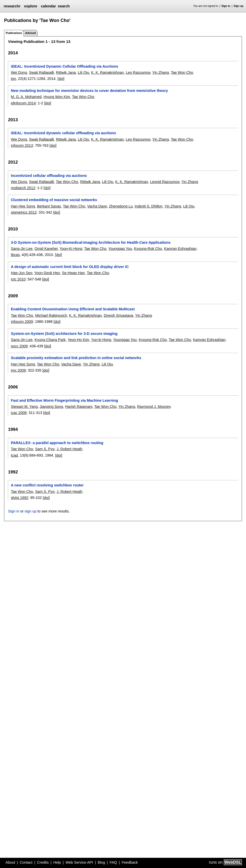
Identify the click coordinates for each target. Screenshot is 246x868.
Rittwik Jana (66, 72)
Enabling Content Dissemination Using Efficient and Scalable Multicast (73, 309)
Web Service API (79, 862)
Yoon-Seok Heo (47, 273)
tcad (14, 455)
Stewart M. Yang (24, 407)
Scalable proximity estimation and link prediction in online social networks (76, 358)
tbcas (15, 255)
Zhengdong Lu (121, 206)
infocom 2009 (22, 322)
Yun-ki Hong (101, 340)
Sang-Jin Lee (22, 249)
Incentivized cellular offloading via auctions (49, 176)
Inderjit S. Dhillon (149, 206)
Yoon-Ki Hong (71, 249)
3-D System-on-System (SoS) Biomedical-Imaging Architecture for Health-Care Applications (91, 242)
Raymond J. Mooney (154, 407)
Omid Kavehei (46, 249)
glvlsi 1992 (19, 498)
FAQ (113, 862)
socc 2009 (19, 346)
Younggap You (120, 249)
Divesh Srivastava (118, 315)
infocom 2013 (22, 145)
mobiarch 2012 (23, 188)
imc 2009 (18, 370)
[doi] (61, 79)
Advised (30, 33)
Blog (101, 862)
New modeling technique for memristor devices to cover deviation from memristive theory (89, 91)
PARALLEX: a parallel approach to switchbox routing (57, 443)
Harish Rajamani (79, 407)
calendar (48, 6)
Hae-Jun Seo (21, 273)
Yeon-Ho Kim (78, 340)
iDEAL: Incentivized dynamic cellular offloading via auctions (63, 133)
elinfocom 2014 (23, 103)
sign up (30, 511)
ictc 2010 (18, 279)
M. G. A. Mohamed (26, 97)
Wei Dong (19, 72)
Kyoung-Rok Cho (148, 249)
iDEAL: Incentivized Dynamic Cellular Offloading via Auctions (64, 66)
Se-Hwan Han (74, 273)
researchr (12, 6)
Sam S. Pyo (45, 449)
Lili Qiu (84, 72)
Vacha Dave (97, 206)
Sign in (226, 6)
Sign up (239, 6)
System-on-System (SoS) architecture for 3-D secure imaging (64, 334)
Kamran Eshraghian (180, 249)
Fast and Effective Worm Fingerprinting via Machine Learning (64, 400)
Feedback (130, 862)
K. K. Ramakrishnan (108, 72)
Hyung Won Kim (57, 97)
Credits (43, 862)
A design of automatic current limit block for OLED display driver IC (70, 267)
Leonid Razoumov (165, 182)
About (10, 862)
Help (57, 862)
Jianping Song (51, 407)
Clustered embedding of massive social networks (54, 200)
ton (13, 79)
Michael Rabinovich (51, 315)
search (64, 6)
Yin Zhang (161, 72)
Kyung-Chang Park (50, 340)
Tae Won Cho (182, 72)
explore (31, 6)
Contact (26, 862)
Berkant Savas (49, 206)
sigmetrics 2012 (24, 212)
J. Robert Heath (69, 449)
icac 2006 (19, 413)
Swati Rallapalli (41, 72)
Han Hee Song (23, 206)
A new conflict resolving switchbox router (47, 485)
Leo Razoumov (138, 72)
